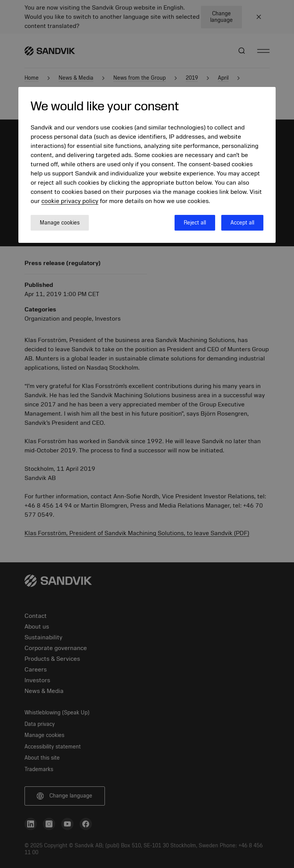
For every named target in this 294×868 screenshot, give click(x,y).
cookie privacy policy (70, 201)
